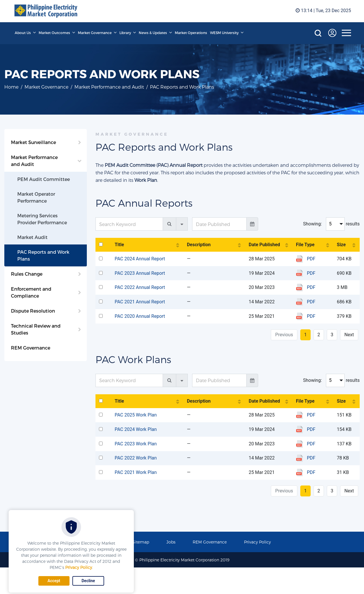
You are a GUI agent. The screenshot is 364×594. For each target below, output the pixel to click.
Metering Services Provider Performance (42, 219)
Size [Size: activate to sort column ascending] (341, 245)
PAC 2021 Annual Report (140, 302)
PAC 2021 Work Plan (136, 472)
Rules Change (27, 274)
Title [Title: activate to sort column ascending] (119, 245)
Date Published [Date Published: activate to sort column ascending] (264, 245)
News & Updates (153, 33)
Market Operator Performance (36, 197)
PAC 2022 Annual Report (140, 287)
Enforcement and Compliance (31, 292)
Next (349, 335)
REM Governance (31, 348)
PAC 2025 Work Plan (136, 415)
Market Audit (32, 237)
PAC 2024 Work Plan (136, 429)
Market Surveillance (33, 142)
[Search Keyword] (129, 224)
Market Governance (95, 33)
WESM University (224, 33)
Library (125, 33)
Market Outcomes (54, 33)
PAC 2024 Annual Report (140, 259)
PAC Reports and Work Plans (43, 255)
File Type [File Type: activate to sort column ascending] (305, 245)
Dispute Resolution (33, 311)
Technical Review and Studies (36, 329)
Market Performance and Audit (109, 87)
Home (11, 87)
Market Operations (191, 33)
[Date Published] (219, 224)
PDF (311, 259)
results (353, 224)
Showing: (313, 224)
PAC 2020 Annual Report (140, 316)
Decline (88, 581)
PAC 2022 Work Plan (136, 458)
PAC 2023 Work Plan (136, 444)
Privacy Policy (79, 567)
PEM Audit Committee (44, 179)
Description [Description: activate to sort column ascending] (199, 245)
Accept (54, 581)
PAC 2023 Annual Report (140, 273)
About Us (23, 33)
